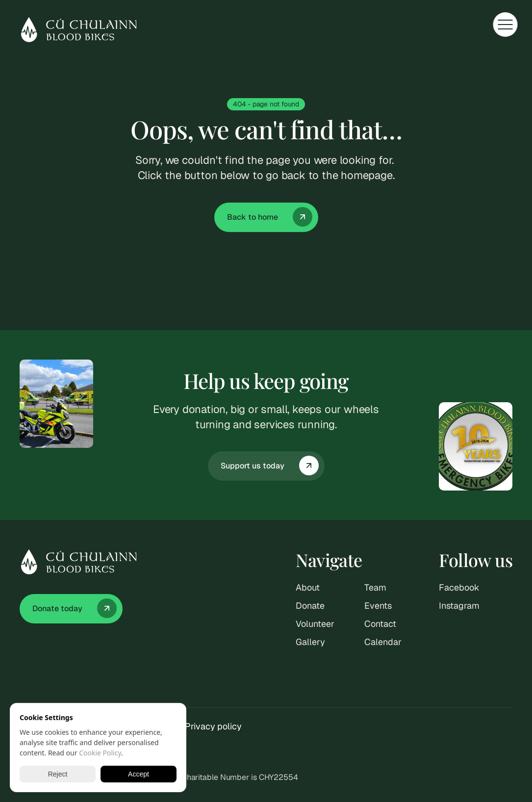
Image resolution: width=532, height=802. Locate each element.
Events (378, 606)
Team (375, 587)
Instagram (459, 606)
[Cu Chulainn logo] (78, 30)
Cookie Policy (100, 753)
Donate (310, 606)
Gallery (310, 642)
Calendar (383, 642)
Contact (380, 624)
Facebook (459, 587)
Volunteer (315, 624)
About (308, 587)
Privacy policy (213, 726)
